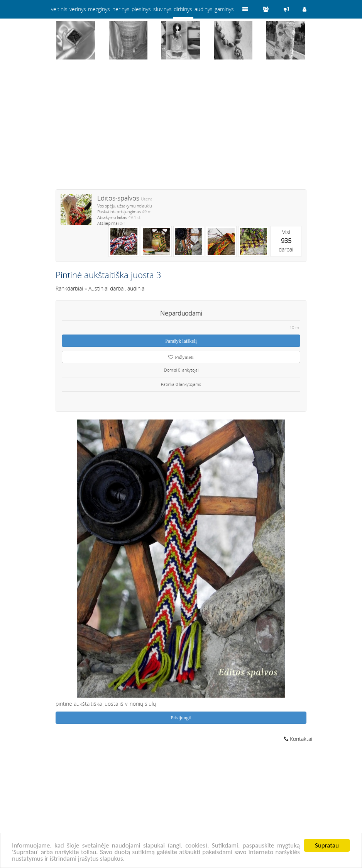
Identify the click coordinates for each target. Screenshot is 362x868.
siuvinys (162, 9)
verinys (78, 9)
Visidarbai (286, 241)
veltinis (59, 9)
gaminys (224, 9)
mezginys (99, 9)
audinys (204, 9)
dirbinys (183, 9)
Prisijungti (181, 718)
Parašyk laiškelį (181, 341)
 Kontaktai (298, 739)
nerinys (121, 9)
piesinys (141, 9)
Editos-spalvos (118, 198)
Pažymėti (181, 357)
